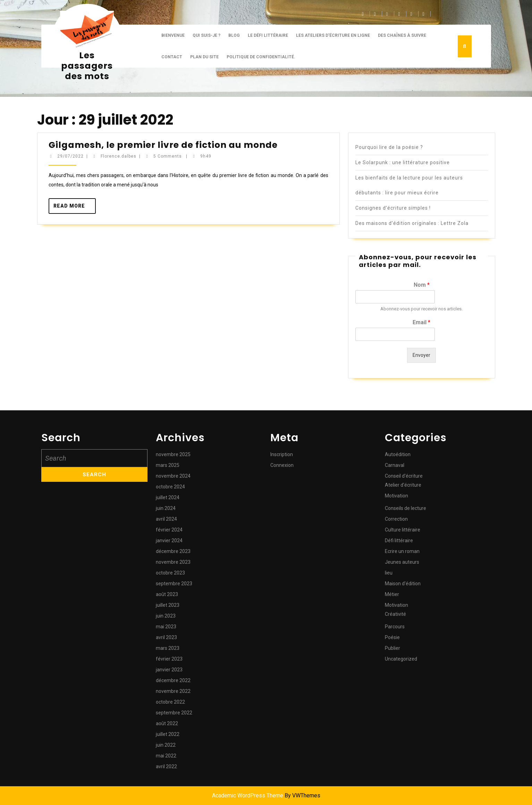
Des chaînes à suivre (402, 35)
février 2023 (169, 659)
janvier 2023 (169, 670)
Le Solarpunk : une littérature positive (403, 162)
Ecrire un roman (402, 551)
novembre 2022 (173, 691)
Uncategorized (401, 659)
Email (421, 322)
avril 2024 (166, 519)
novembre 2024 (173, 476)
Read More (75, 208)
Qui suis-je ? (206, 35)
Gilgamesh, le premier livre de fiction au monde (163, 145)
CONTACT (172, 57)
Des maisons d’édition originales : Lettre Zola (412, 223)
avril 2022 (166, 766)
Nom (422, 285)
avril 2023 (166, 637)
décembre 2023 (173, 551)
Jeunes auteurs (402, 562)
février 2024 (169, 530)
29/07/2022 (70, 156)
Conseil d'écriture (404, 476)
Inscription (282, 454)
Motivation (396, 496)
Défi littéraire (399, 540)
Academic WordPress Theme (248, 795)
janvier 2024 (169, 540)
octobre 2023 (170, 573)
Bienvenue (173, 35)
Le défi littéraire (268, 35)
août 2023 (167, 594)
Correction (396, 519)
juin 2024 (166, 508)
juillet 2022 (168, 734)
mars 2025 (168, 465)
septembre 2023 (174, 584)
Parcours (395, 627)
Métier (392, 594)
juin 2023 (166, 616)
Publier (392, 648)
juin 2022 (166, 745)
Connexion (282, 465)
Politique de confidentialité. (261, 57)
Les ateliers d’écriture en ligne (333, 35)
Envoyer (421, 355)
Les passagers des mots (87, 66)
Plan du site (204, 57)
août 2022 (167, 723)
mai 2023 (166, 627)
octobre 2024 (170, 487)
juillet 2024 (168, 497)
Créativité (395, 614)
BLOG (234, 35)
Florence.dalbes (119, 156)
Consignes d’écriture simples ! (393, 208)
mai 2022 (166, 756)
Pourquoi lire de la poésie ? (389, 147)
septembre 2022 (174, 713)
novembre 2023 (173, 562)
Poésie (392, 637)
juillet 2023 (168, 605)
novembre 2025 (173, 454)
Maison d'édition (403, 584)
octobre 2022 (170, 702)
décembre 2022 (173, 680)
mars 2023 (168, 648)
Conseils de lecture (406, 508)
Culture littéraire (403, 530)
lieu (389, 573)
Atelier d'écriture (403, 485)
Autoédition (398, 454)
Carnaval (395, 465)
